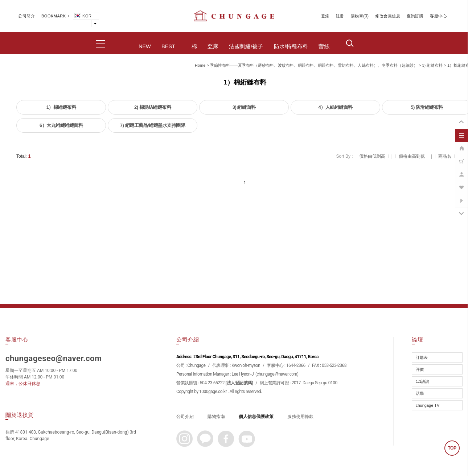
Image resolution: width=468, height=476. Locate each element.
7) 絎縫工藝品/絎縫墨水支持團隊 (153, 125)
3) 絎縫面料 (244, 107)
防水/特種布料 (291, 46)
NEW (145, 46)
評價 (420, 369)
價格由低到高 (372, 156)
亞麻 (213, 46)
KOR (82, 16)
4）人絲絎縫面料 (335, 107)
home (200, 65)
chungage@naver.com (277, 374)
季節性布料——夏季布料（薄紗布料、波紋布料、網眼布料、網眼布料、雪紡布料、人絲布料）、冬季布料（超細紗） (314, 65)
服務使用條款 (300, 417)
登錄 (325, 16)
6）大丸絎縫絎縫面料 (61, 125)
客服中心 (438, 16)
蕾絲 (324, 46)
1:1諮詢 (422, 381)
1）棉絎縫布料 (61, 107)
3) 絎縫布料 (432, 65)
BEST (168, 46)
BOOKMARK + (56, 16)
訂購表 (422, 357)
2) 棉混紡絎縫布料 (153, 107)
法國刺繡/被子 (246, 46)
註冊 (340, 16)
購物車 (357, 16)
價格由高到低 (412, 156)
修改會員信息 (388, 16)
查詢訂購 (415, 16)
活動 (420, 393)
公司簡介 (26, 16)
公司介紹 (185, 417)
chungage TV (428, 405)
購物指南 (216, 417)
